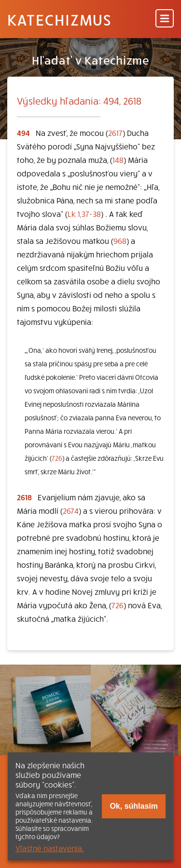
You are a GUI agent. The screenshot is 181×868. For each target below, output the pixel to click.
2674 (71, 510)
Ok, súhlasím (134, 806)
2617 (115, 133)
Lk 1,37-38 (84, 214)
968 (120, 240)
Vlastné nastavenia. (50, 848)
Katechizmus (59, 19)
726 (57, 458)
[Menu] (165, 19)
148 (118, 160)
